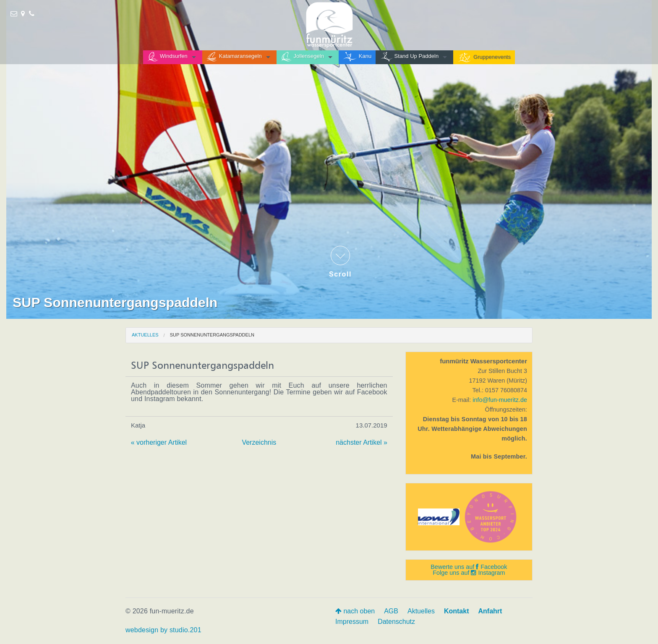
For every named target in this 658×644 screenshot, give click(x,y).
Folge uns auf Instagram (469, 573)
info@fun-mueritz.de (500, 400)
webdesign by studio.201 (163, 630)
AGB (391, 611)
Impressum (352, 622)
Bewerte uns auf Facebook (469, 567)
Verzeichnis (259, 442)
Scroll (340, 262)
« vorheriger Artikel (159, 442)
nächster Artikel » (362, 442)
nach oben (355, 611)
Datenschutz (396, 622)
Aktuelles (145, 335)
